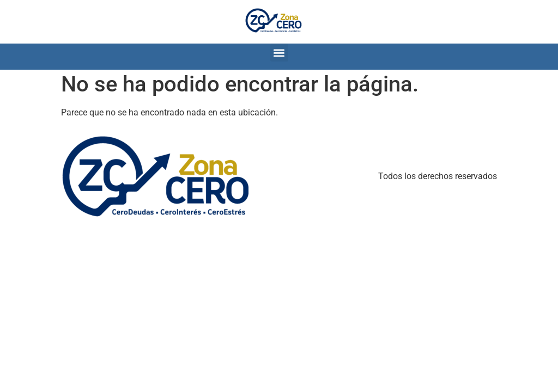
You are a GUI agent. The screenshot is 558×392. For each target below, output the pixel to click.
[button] (279, 53)
